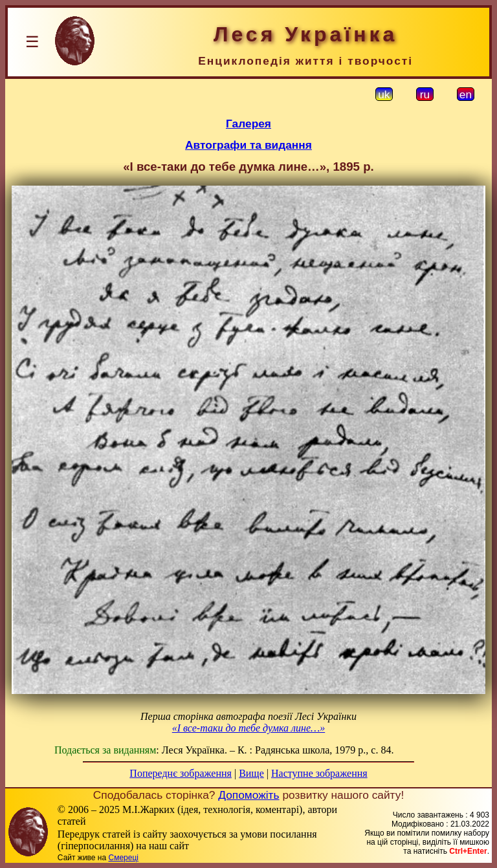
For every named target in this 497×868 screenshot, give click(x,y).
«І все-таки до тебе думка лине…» (248, 728)
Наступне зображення (319, 773)
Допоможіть (248, 795)
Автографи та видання (248, 145)
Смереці (123, 858)
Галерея (248, 124)
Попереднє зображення (181, 773)
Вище (251, 773)
